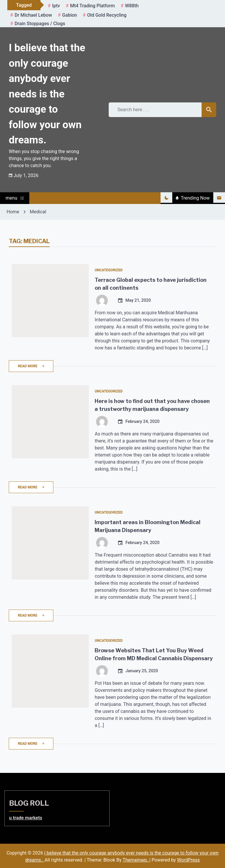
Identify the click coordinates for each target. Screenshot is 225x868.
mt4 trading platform (92, 6)
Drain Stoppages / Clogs (40, 24)
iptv (56, 6)
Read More (31, 366)
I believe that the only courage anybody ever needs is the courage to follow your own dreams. (47, 94)
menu (15, 198)
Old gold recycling (107, 15)
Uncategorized (109, 270)
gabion (70, 15)
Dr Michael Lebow (33, 15)
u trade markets (26, 818)
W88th (132, 6)
